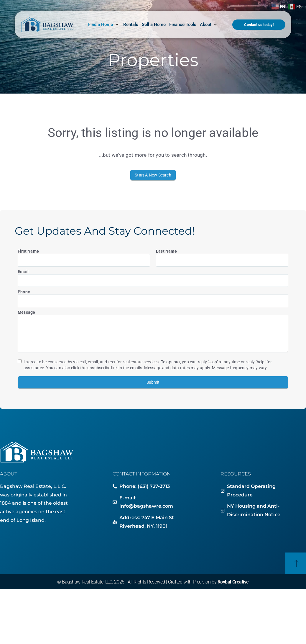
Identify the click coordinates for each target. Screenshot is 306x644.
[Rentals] (131, 25)
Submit (153, 382)
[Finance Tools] (183, 25)
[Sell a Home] (154, 25)
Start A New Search (153, 175)
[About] (209, 25)
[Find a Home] (104, 25)
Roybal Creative (233, 582)
